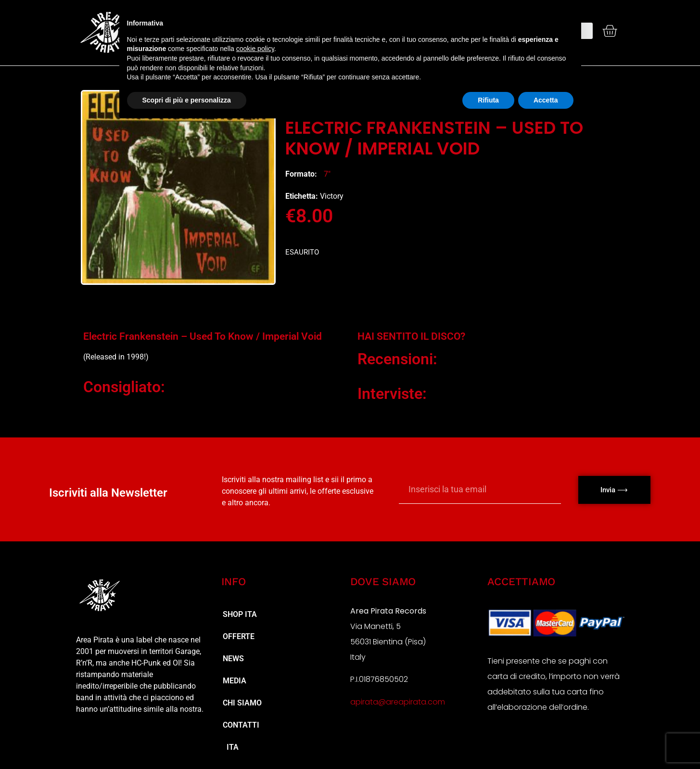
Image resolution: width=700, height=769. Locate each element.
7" (327, 174)
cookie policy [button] (255, 49)
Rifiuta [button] (488, 100)
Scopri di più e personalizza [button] (187, 100)
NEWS (233, 659)
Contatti (241, 725)
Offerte (239, 636)
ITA (231, 747)
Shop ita (240, 614)
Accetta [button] (546, 100)
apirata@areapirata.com (398, 702)
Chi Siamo (242, 703)
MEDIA (235, 681)
